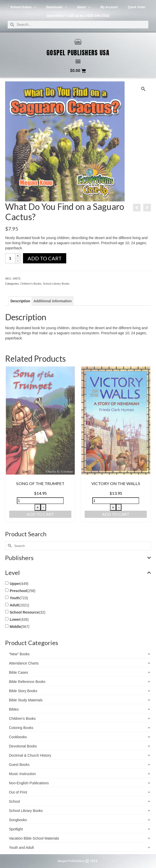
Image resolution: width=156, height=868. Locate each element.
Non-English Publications (29, 783)
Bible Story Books (23, 691)
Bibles (14, 709)
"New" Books (19, 654)
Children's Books (31, 284)
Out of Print (18, 792)
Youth (15, 598)
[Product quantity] (10, 258)
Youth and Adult (21, 848)
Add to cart (45, 258)
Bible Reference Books (27, 682)
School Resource (24, 612)
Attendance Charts (24, 663)
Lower (15, 619)
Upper (15, 584)
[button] (78, 61)
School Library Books (56, 284)
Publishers (78, 558)
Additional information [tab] (53, 301)
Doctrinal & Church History (30, 755)
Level (78, 573)
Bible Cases (19, 672)
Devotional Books (23, 746)
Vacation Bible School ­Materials (34, 838)
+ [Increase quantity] (38, 507)
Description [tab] (20, 301)
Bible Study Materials (26, 700)
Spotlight (16, 829)
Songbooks (18, 820)
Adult (14, 605)
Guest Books (19, 765)
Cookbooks (18, 737)
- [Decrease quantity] (43, 507)
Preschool (18, 591)
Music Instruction (22, 774)
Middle (15, 627)
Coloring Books (21, 728)
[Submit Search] (9, 546)
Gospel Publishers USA (78, 53)
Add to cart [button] (40, 514)
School (14, 801)
